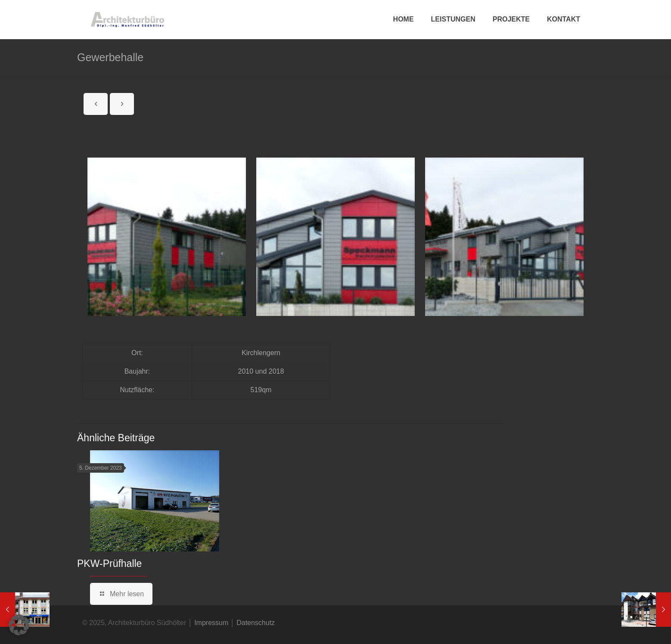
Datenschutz (256, 623)
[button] (19, 625)
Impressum (211, 623)
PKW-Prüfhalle (109, 563)
